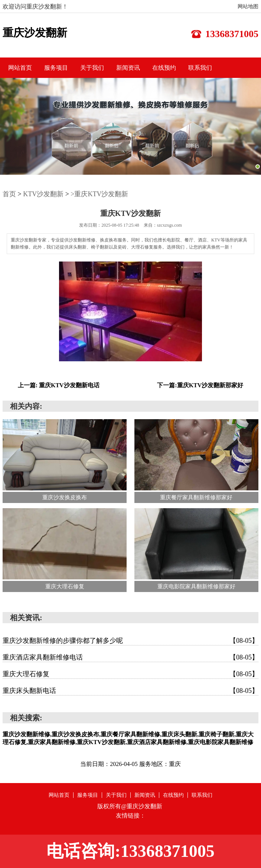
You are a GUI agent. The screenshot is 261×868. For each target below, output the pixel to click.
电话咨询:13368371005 (130, 851)
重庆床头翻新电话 (130, 691)
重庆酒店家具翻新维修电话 (130, 657)
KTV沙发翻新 (43, 194)
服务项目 (56, 68)
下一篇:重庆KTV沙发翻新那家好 (200, 385)
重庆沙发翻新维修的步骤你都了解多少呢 (130, 641)
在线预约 (164, 68)
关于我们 (92, 68)
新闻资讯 (128, 68)
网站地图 (248, 6)
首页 (9, 194)
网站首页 (20, 68)
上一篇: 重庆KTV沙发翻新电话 (59, 385)
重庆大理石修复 (130, 674)
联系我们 (200, 68)
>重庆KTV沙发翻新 (99, 194)
